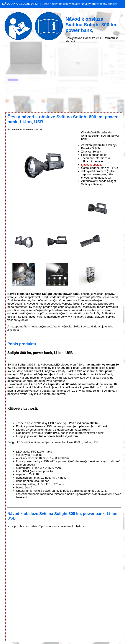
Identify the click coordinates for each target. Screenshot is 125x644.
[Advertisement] (62, 78)
